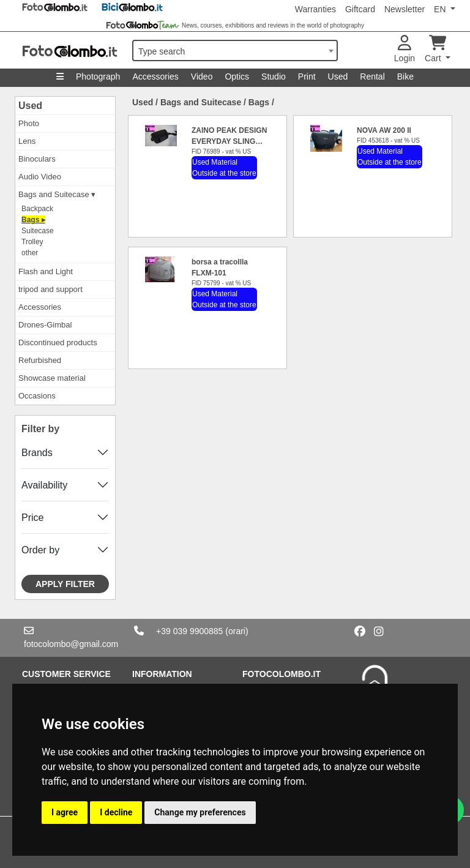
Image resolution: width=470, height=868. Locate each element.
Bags (259, 102)
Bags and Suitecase (201, 102)
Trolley (32, 242)
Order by (40, 550)
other (30, 253)
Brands (37, 453)
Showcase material (52, 378)
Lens (27, 141)
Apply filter (65, 584)
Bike (405, 77)
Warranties (315, 9)
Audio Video (40, 177)
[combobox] (235, 51)
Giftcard (360, 9)
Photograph (98, 77)
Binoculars (37, 159)
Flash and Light (46, 271)
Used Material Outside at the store (224, 168)
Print (307, 77)
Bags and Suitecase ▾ (57, 194)
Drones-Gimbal (45, 325)
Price (32, 518)
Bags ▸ (33, 220)
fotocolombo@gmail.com (71, 644)
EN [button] (441, 9)
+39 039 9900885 (189, 631)
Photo (29, 123)
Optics (237, 77)
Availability (44, 485)
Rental (372, 77)
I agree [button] (65, 812)
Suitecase (38, 231)
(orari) (237, 631)
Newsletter (405, 9)
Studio (274, 77)
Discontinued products (58, 342)
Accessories (155, 77)
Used (338, 77)
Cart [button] (435, 49)
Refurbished (40, 360)
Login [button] (405, 49)
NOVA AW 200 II (384, 130)
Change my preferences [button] (200, 812)
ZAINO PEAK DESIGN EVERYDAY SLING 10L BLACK (229, 141)
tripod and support (50, 289)
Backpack (37, 209)
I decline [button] (116, 812)
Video (202, 77)
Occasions (37, 396)
